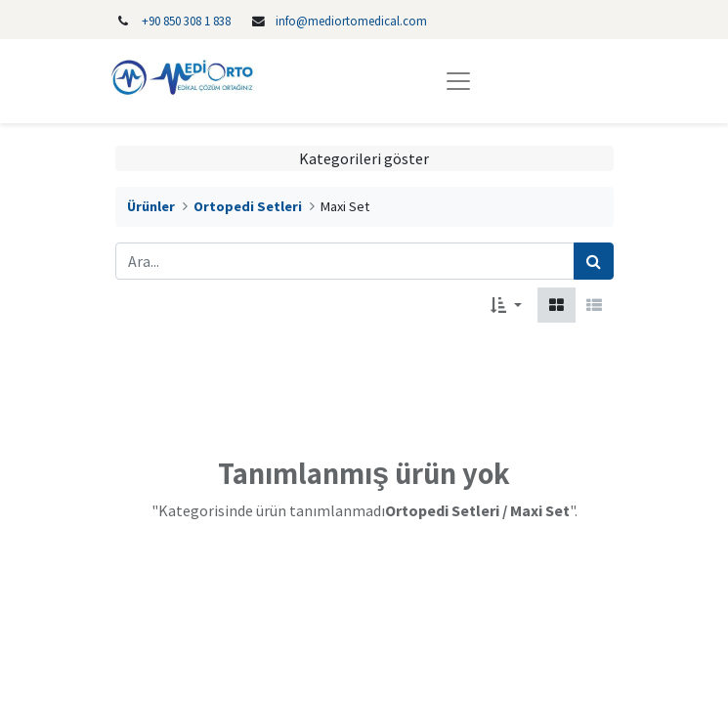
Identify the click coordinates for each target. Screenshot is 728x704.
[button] (506, 305)
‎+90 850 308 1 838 (186, 21)
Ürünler (151, 206)
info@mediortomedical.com (351, 21)
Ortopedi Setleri (248, 206)
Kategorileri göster (364, 158)
